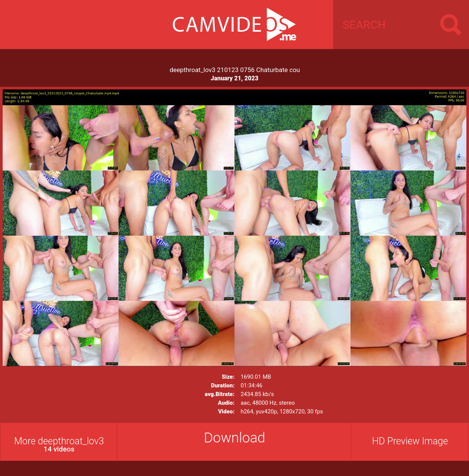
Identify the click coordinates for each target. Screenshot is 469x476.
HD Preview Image (410, 441)
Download (234, 438)
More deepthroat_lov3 (59, 445)
